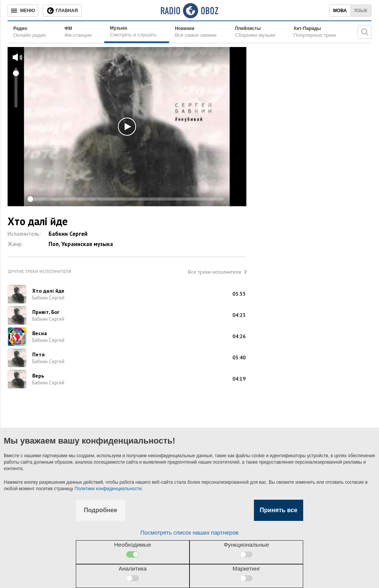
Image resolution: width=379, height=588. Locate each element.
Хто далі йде (48, 291)
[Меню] (23, 11)
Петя (38, 354)
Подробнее (100, 510)
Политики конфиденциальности (108, 489)
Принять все (278, 510)
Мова (340, 11)
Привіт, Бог (46, 312)
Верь (38, 376)
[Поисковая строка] (365, 32)
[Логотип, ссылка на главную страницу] (189, 11)
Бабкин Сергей (68, 234)
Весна (40, 333)
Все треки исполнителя (215, 272)
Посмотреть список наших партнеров (190, 532)
